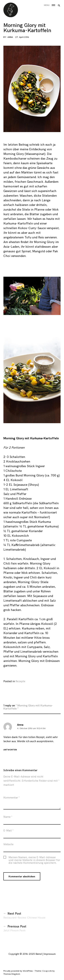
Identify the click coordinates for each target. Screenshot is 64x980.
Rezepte (20, 681)
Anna (10, 37)
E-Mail (8, 832)
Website (8, 846)
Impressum (50, 954)
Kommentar (12, 799)
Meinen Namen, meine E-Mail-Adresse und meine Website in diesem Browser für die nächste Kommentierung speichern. (34, 862)
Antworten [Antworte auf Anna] (10, 751)
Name (8, 818)
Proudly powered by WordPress (18, 971)
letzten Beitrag (18, 145)
